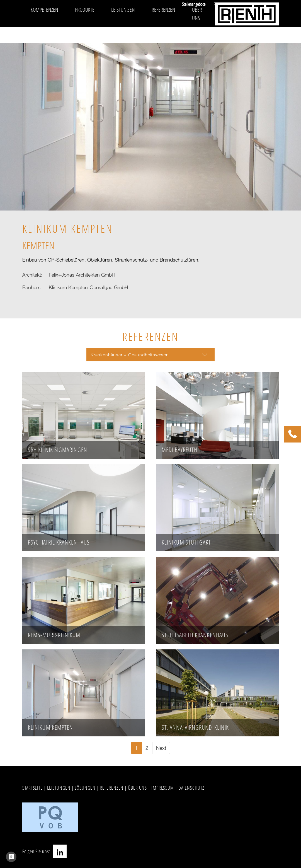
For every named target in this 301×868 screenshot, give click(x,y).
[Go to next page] (161, 748)
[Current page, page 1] (136, 748)
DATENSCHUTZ (191, 788)
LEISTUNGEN (59, 788)
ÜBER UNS (137, 788)
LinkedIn (60, 851)
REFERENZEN (112, 788)
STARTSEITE (32, 788)
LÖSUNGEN (85, 788)
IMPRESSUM (163, 788)
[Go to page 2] (147, 748)
